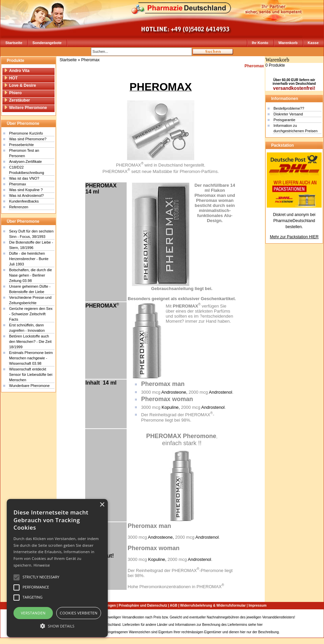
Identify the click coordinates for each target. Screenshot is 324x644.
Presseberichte (21, 145)
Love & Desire (20, 85)
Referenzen (19, 207)
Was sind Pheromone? (28, 139)
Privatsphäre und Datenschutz (143, 605)
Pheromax (18, 184)
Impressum (257, 605)
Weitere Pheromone (25, 108)
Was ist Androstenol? (26, 195)
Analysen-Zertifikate (25, 162)
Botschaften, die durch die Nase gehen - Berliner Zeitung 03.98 (30, 275)
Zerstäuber (17, 100)
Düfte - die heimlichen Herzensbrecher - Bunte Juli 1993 (29, 259)
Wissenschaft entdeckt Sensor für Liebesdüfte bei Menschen (31, 374)
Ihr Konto (260, 43)
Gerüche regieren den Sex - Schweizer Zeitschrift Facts (31, 314)
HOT (11, 78)
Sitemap (302, 617)
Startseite (14, 43)
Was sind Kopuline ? (26, 190)
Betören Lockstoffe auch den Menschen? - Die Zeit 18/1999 (30, 342)
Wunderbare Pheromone (29, 386)
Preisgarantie (284, 120)
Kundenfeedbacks (24, 201)
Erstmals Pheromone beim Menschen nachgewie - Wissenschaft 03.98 (31, 358)
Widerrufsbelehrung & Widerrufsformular (213, 605)
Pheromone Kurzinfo (26, 133)
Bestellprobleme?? (289, 108)
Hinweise (42, 565)
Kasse (313, 43)
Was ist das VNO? (24, 178)
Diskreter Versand (288, 114)
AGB (173, 605)
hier (260, 625)
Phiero (13, 93)
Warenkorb (288, 43)
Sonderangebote (47, 43)
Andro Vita (17, 71)
